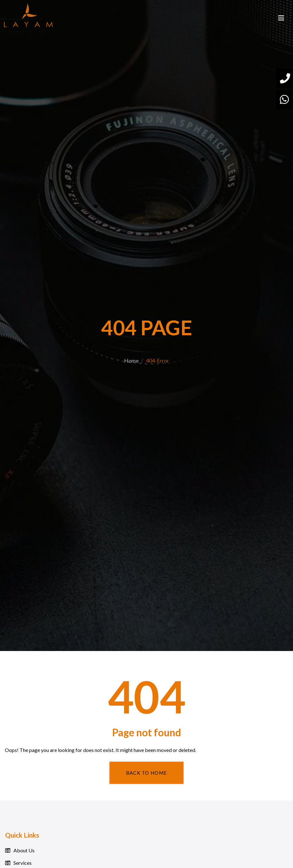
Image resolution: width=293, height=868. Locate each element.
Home (130, 374)
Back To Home (147, 773)
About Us (24, 850)
